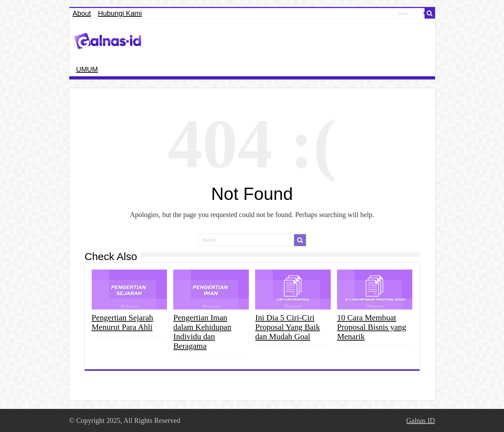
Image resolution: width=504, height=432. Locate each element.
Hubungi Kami (120, 13)
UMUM (87, 69)
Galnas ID (421, 420)
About (82, 13)
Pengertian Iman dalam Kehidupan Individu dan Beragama (202, 332)
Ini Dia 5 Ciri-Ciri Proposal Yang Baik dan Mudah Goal (288, 327)
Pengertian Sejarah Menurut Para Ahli (122, 322)
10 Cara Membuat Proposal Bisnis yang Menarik (372, 327)
